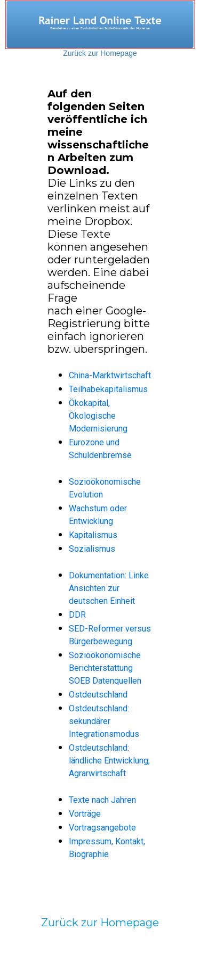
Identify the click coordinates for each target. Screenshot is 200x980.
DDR (77, 615)
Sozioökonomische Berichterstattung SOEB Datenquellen (105, 668)
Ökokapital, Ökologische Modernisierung (98, 416)
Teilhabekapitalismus (108, 389)
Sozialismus (92, 549)
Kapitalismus (93, 535)
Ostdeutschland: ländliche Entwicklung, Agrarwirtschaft (109, 761)
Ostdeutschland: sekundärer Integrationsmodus (104, 721)
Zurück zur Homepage (100, 53)
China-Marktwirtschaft (110, 375)
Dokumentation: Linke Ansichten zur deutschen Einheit (109, 588)
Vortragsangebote (102, 828)
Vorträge (85, 814)
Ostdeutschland (98, 695)
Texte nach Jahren (102, 800)
